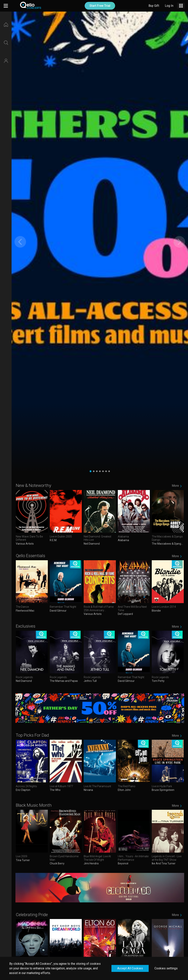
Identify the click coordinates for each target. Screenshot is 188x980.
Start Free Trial (100, 6)
